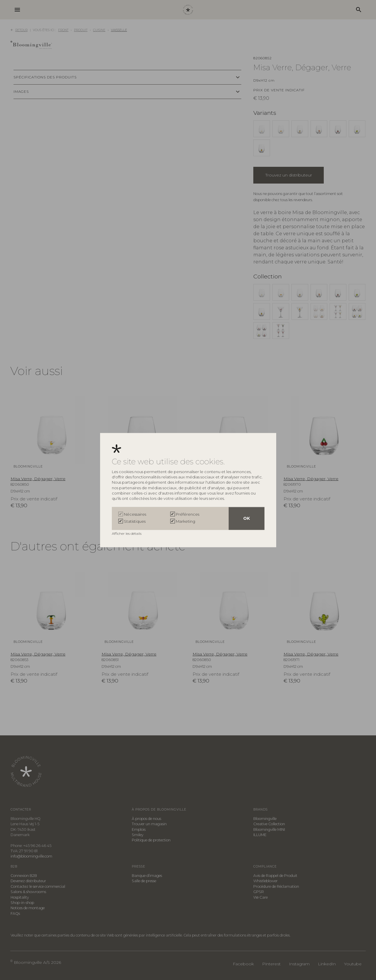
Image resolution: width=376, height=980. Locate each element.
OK (247, 518)
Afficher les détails (127, 533)
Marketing (186, 521)
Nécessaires (135, 514)
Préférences (188, 514)
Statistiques (135, 521)
